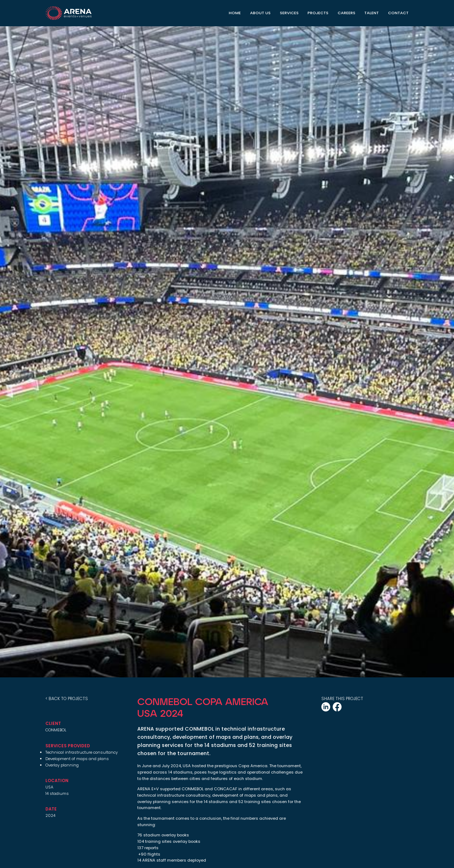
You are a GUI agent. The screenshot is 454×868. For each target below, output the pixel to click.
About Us (260, 13)
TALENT (372, 13)
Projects (318, 13)
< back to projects (67, 699)
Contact (398, 13)
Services (289, 13)
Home (235, 13)
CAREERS (347, 13)
